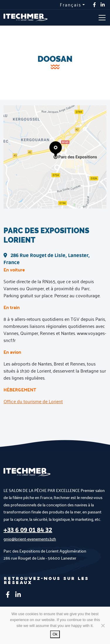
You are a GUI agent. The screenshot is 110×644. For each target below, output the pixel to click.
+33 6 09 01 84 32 (28, 530)
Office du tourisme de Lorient (33, 401)
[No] (103, 625)
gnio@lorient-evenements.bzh (30, 539)
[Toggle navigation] (102, 18)
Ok (55, 634)
